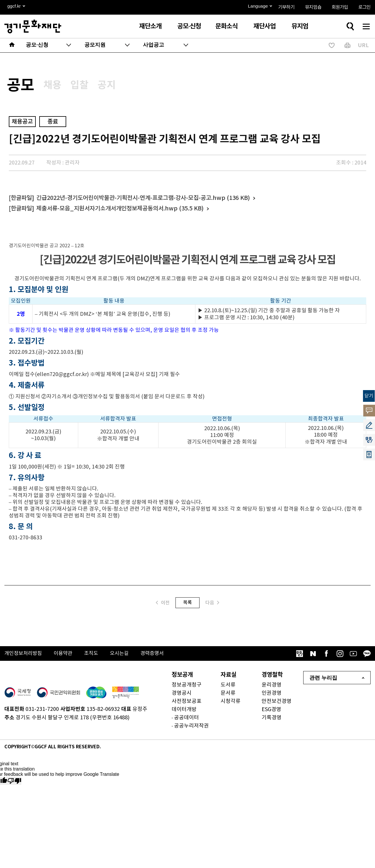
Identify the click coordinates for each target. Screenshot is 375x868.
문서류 (228, 696)
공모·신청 (189, 26)
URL (363, 45)
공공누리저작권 (191, 729)
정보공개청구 (187, 688)
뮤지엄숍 (313, 7)
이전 (163, 606)
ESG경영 (271, 712)
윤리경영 (272, 688)
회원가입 (340, 7)
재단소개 (150, 26)
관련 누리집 (323, 681)
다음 (212, 606)
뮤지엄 (300, 26)
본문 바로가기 (0, 0)
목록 (187, 605)
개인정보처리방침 (24, 657)
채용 (60, 87)
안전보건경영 (277, 704)
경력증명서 (158, 657)
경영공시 (182, 696)
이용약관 (66, 657)
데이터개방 (184, 712)
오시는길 (124, 657)
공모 (23, 87)
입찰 (92, 87)
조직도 (95, 657)
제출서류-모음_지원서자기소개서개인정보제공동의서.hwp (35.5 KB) (120, 212)
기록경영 (272, 721)
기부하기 (286, 7)
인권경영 (272, 696)
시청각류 (231, 704)
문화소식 (226, 26)
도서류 (228, 688)
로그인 (364, 7)
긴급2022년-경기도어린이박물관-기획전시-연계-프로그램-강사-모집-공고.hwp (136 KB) (143, 201)
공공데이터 (186, 721)
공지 (124, 87)
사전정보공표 (187, 704)
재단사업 (265, 26)
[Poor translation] (14, 784)
